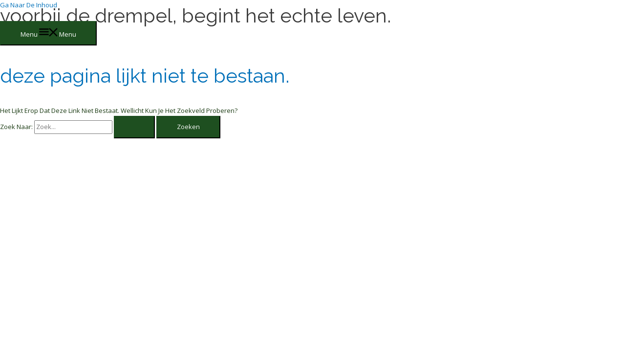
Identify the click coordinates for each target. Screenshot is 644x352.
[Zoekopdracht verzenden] (134, 127)
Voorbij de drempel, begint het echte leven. (195, 15)
